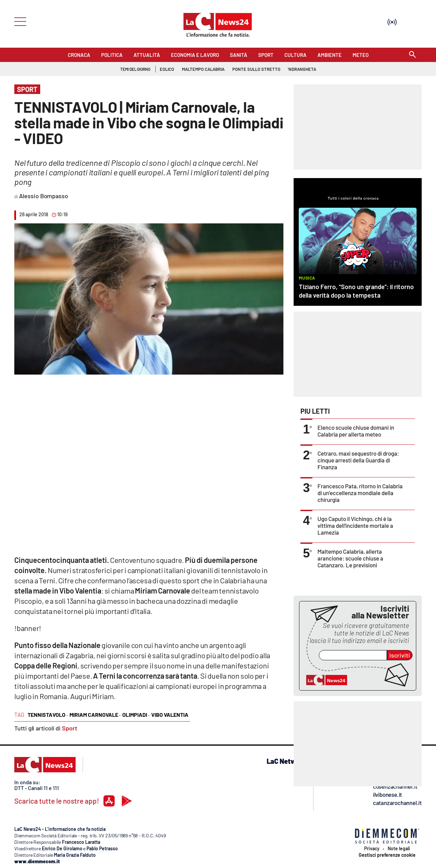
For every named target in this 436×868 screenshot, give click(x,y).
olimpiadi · (136, 715)
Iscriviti (400, 655)
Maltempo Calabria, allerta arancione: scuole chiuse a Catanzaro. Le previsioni (350, 558)
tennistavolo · (48, 715)
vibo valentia (170, 715)
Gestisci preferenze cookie (387, 855)
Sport (70, 728)
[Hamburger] (18, 21)
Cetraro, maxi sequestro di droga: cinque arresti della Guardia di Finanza (358, 460)
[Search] (412, 55)
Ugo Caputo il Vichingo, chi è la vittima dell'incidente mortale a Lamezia (355, 525)
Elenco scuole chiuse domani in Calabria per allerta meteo (356, 431)
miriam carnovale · (95, 715)
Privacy (372, 849)
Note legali (399, 849)
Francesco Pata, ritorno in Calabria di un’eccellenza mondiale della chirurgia (360, 493)
